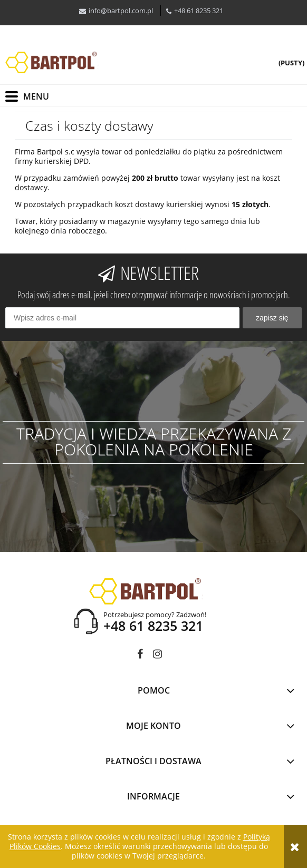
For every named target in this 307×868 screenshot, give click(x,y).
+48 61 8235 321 (199, 11)
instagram (157, 656)
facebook (140, 656)
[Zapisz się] (272, 318)
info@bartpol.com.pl (121, 11)
